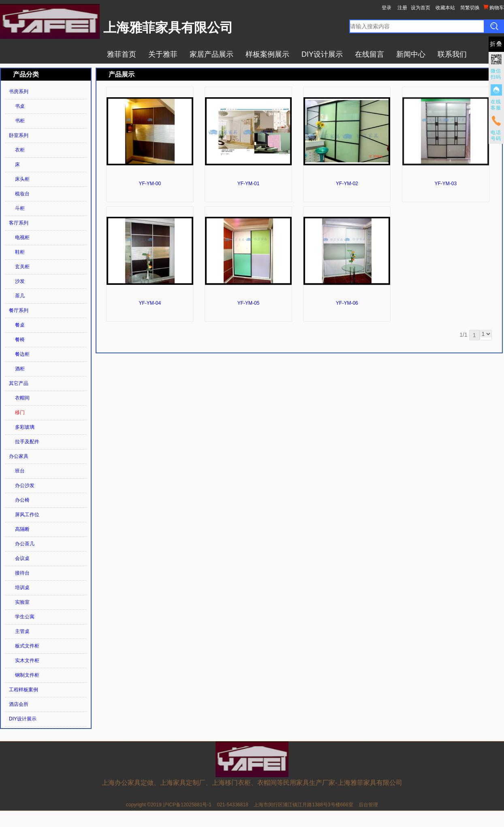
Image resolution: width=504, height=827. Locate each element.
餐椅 (20, 340)
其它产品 (19, 383)
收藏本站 (445, 8)
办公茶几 (25, 544)
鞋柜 (20, 252)
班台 (20, 471)
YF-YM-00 (150, 184)
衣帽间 (22, 398)
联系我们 (452, 54)
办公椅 (22, 500)
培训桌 (22, 588)
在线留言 (369, 54)
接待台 (22, 573)
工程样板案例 (23, 690)
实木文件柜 (27, 660)
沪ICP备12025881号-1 (187, 805)
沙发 (20, 281)
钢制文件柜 (27, 675)
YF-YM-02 (347, 184)
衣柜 (20, 150)
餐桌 (20, 325)
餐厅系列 (19, 310)
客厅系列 (19, 223)
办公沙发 (25, 485)
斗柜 (20, 208)
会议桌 (22, 558)
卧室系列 (19, 135)
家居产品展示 (211, 54)
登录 (387, 8)
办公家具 (19, 456)
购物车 (494, 7)
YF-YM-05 (249, 303)
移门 (20, 412)
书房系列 (19, 92)
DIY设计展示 (322, 54)
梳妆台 (22, 194)
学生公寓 (25, 617)
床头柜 (22, 179)
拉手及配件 (27, 442)
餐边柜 (22, 354)
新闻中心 (411, 54)
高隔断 (22, 529)
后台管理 (368, 805)
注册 (402, 8)
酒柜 (20, 369)
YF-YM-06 (347, 303)
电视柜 (22, 237)
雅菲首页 (122, 54)
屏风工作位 (27, 515)
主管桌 (22, 631)
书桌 (20, 106)
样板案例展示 (267, 54)
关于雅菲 (163, 54)
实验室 (22, 602)
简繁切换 (470, 8)
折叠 (496, 44)
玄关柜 (22, 267)
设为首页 (421, 8)
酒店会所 (19, 704)
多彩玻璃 (25, 427)
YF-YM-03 (445, 184)
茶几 (20, 296)
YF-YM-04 (150, 303)
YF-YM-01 (249, 184)
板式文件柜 (27, 646)
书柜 (20, 121)
